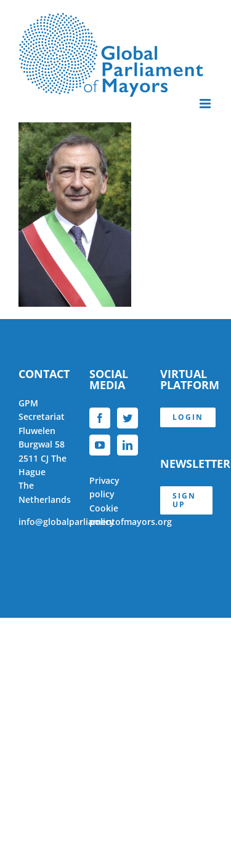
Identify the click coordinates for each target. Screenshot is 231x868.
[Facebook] (100, 418)
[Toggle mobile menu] (206, 104)
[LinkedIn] (128, 445)
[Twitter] (128, 418)
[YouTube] (100, 445)
